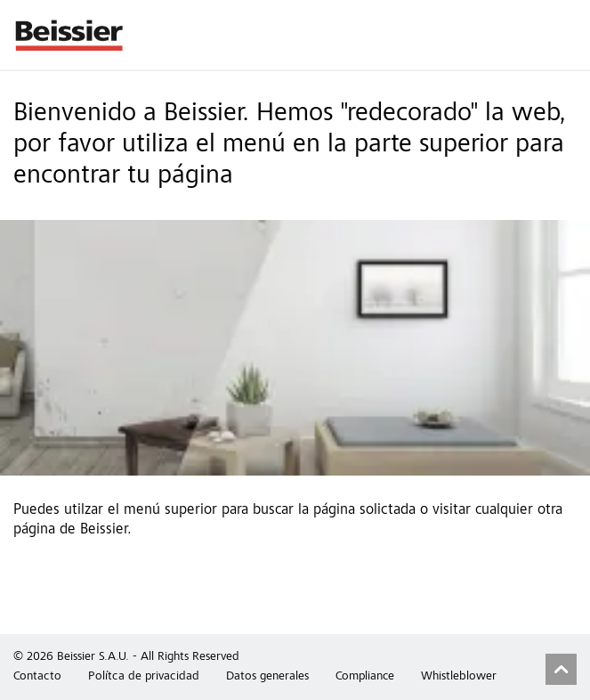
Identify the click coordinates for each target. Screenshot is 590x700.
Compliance (365, 677)
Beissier (70, 35)
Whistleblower (459, 677)
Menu (568, 34)
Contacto (37, 677)
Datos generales (267, 677)
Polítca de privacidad (144, 677)
